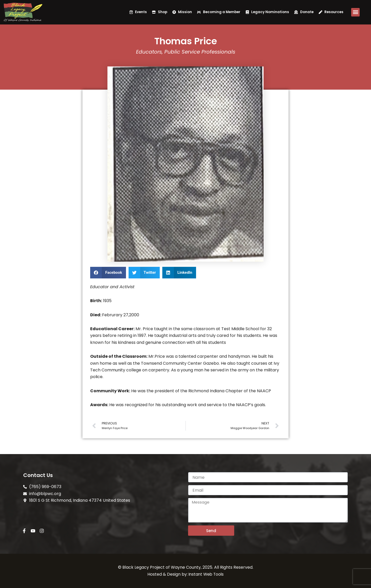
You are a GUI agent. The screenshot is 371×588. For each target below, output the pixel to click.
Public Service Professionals (200, 52)
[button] (355, 12)
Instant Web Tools (206, 574)
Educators (149, 52)
